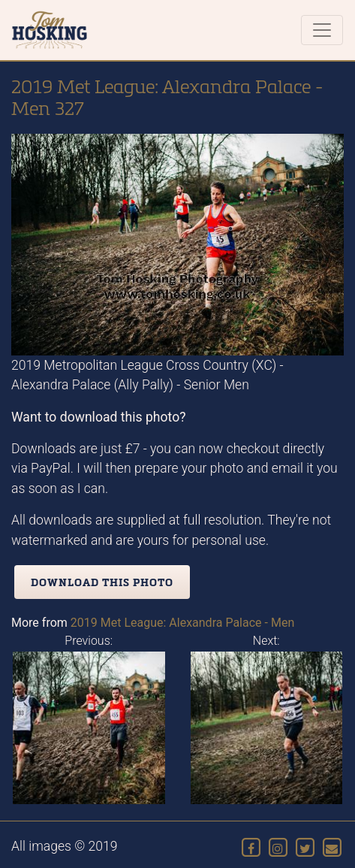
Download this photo (102, 582)
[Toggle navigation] (322, 30)
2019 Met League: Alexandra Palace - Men (182, 623)
